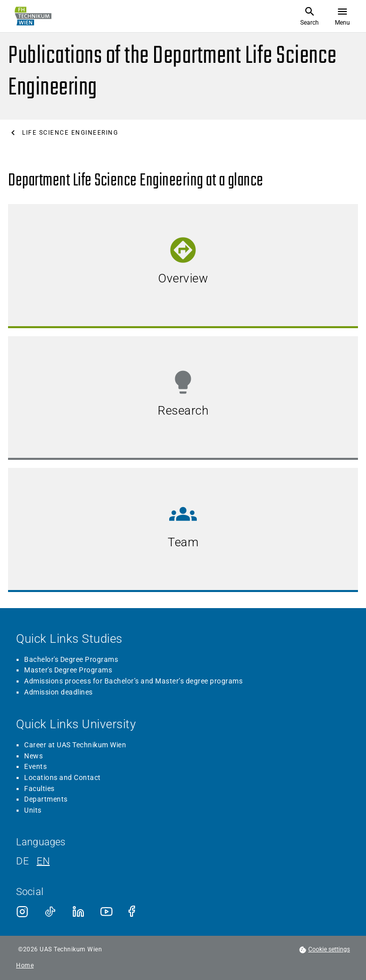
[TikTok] (50, 912)
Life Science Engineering (70, 133)
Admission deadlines (58, 692)
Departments (46, 799)
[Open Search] (310, 16)
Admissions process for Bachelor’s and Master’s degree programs (133, 681)
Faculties (39, 789)
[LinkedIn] (78, 912)
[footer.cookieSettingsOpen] (324, 950)
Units (33, 810)
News (33, 756)
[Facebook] (135, 912)
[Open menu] (342, 16)
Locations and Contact (63, 777)
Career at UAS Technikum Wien (75, 745)
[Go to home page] (33, 16)
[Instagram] (22, 912)
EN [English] (43, 861)
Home (25, 966)
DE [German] (22, 861)
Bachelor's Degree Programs (71, 659)
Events (35, 766)
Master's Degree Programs (68, 670)
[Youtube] (106, 912)
